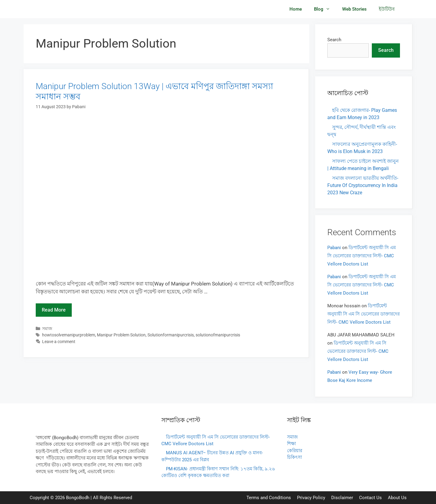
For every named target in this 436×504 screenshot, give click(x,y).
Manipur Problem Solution (121, 335)
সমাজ (47, 329)
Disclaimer (342, 498)
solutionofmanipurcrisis (218, 335)
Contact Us (370, 498)
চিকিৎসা (294, 457)
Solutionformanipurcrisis (171, 335)
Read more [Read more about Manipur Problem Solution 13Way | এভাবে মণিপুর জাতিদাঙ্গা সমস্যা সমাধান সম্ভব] (54, 310)
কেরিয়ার (295, 451)
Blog (325, 9)
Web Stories (354, 9)
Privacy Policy (311, 498)
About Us (397, 498)
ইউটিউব (387, 9)
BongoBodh (78, 498)
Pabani (334, 248)
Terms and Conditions (269, 498)
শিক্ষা (291, 444)
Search (334, 40)
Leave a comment (59, 342)
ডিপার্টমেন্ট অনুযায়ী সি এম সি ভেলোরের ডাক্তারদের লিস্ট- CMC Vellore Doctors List (362, 256)
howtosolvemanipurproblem (69, 335)
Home (296, 9)
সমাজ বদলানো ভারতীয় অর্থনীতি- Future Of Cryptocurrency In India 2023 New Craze (363, 185)
